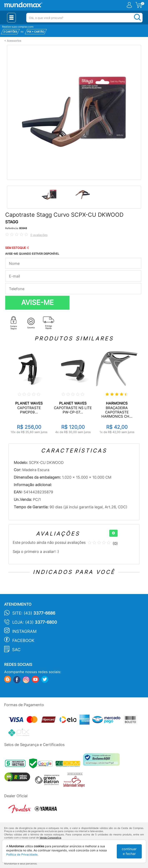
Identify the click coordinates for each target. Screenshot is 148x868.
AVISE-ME (37, 302)
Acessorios (14, 41)
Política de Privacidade (22, 854)
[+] (113, 533)
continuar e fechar (129, 851)
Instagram (24, 631)
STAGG (12, 222)
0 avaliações (39, 235)
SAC (16, 650)
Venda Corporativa (50, 838)
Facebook (23, 641)
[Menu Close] (11, 18)
